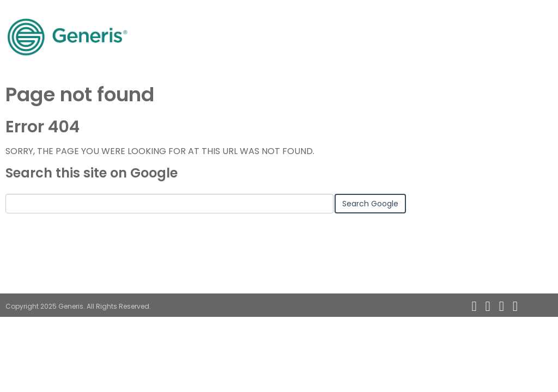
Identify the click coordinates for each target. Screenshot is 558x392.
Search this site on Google (92, 173)
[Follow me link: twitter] (502, 306)
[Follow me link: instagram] (526, 306)
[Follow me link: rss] (474, 306)
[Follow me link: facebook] (515, 306)
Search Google (370, 204)
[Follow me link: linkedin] (488, 306)
